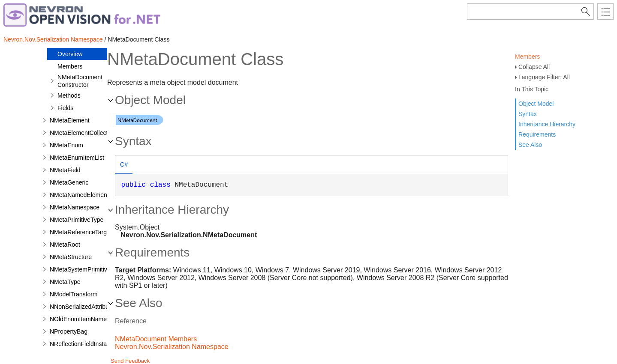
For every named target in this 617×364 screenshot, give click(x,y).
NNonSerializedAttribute (82, 307)
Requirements (537, 134)
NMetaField (65, 170)
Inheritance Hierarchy (547, 124)
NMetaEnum (66, 145)
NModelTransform (74, 294)
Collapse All (534, 67)
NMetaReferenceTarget (81, 232)
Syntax (528, 114)
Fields (65, 108)
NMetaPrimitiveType (77, 220)
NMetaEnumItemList (77, 158)
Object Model (536, 104)
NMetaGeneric (69, 182)
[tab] (124, 166)
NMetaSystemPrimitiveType (87, 269)
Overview (70, 54)
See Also (530, 145)
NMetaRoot (65, 245)
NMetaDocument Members (156, 339)
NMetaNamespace (75, 207)
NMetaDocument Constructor (80, 81)
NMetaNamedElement (79, 195)
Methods (69, 95)
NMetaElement (70, 120)
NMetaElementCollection (83, 133)
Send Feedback (130, 361)
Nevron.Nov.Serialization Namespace (53, 39)
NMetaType (65, 282)
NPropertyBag (69, 331)
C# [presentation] (124, 164)
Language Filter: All (544, 77)
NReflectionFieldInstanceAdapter (94, 344)
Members (527, 57)
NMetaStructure (71, 257)
